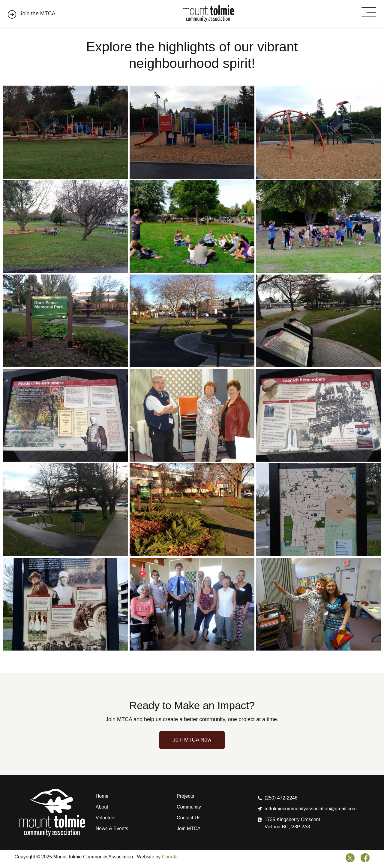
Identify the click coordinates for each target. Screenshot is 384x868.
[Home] (208, 14)
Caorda (170, 857)
